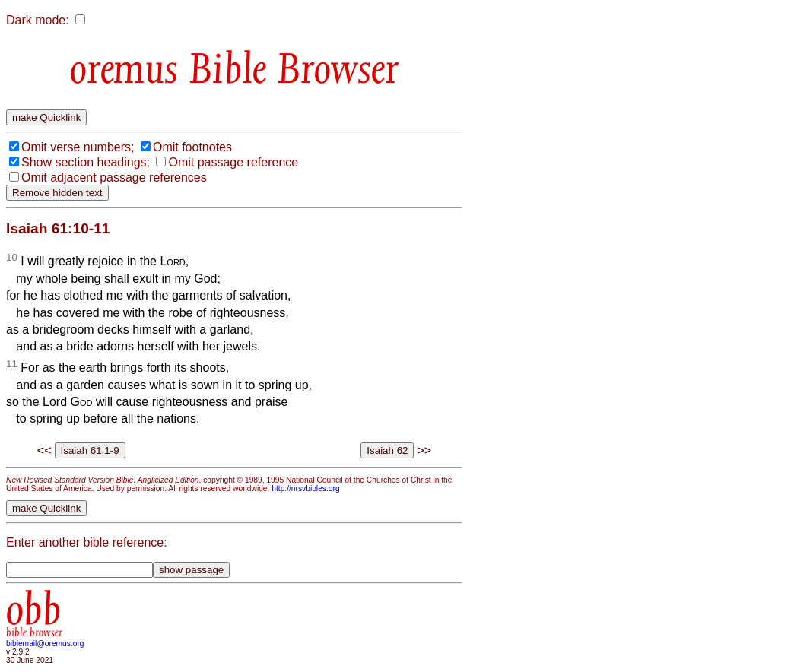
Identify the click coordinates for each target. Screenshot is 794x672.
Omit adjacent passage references (114, 178)
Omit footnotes (192, 147)
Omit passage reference (233, 162)
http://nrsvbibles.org (305, 488)
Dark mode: (38, 20)
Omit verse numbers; (78, 147)
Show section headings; (86, 162)
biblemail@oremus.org (45, 643)
